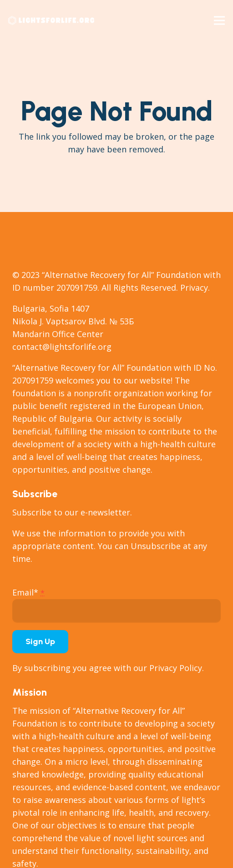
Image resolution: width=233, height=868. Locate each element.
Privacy (194, 288)
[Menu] (220, 20)
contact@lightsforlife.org (62, 347)
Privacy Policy (176, 668)
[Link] (51, 20)
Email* (28, 592)
